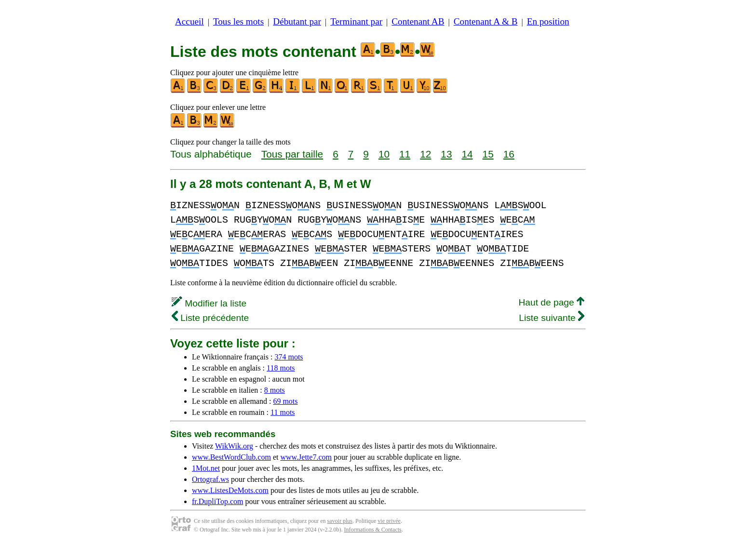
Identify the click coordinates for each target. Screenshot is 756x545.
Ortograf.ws (210, 479)
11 (405, 154)
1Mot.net (206, 468)
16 (509, 154)
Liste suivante (552, 318)
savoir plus (340, 521)
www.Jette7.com (306, 457)
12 (425, 154)
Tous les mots (238, 21)
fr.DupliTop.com (217, 501)
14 (467, 154)
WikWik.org (234, 446)
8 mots (275, 390)
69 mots (285, 401)
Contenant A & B (486, 21)
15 (488, 154)
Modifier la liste (209, 303)
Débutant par (297, 21)
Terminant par (356, 21)
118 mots (281, 368)
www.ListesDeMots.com (230, 490)
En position (548, 21)
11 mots (283, 412)
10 (384, 154)
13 (446, 154)
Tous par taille (292, 154)
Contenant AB (418, 21)
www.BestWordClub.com (231, 457)
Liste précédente (210, 318)
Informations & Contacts (372, 530)
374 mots (289, 357)
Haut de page (551, 302)
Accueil (189, 21)
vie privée (389, 521)
